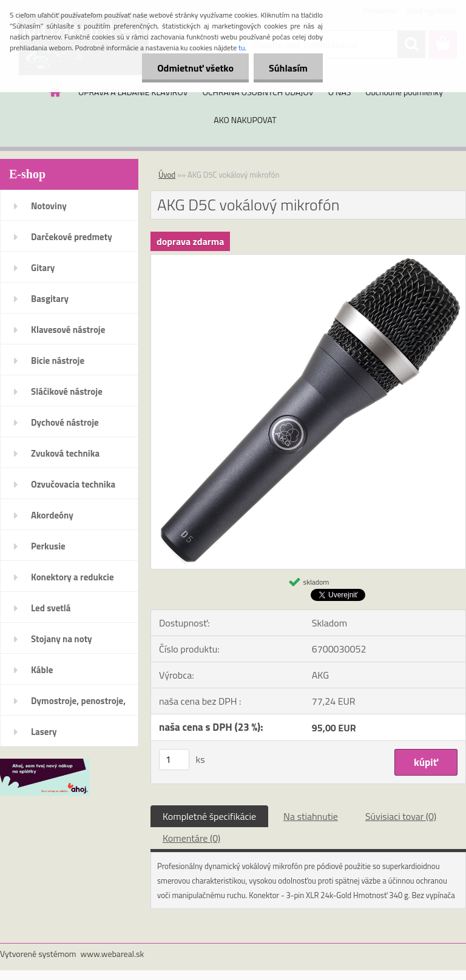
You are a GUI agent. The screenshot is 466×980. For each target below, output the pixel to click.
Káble (42, 670)
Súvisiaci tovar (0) (401, 816)
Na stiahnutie (311, 816)
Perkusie (48, 546)
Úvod (167, 175)
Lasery (44, 732)
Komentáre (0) (191, 838)
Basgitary (50, 299)
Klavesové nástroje (68, 330)
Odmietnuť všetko (195, 68)
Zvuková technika (65, 453)
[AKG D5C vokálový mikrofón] (308, 260)
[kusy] (174, 760)
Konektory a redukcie (73, 577)
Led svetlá (51, 608)
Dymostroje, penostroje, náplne (78, 705)
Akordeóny (52, 515)
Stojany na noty (62, 639)
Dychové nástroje (65, 422)
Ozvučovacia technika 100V (73, 488)
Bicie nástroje (58, 361)
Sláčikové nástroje (67, 391)
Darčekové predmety (72, 237)
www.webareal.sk (113, 954)
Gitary (43, 268)
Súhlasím (288, 68)
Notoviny (49, 206)
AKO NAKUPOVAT (245, 120)
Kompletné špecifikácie (209, 816)
